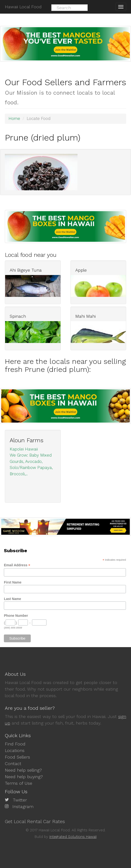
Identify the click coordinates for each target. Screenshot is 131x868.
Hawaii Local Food (23, 7)
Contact (13, 764)
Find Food (15, 744)
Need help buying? (24, 777)
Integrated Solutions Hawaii (73, 837)
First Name (13, 582)
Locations (15, 750)
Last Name (12, 599)
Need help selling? (23, 770)
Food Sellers (17, 757)
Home (14, 118)
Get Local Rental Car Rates (35, 821)
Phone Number (16, 616)
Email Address (17, 565)
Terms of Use (19, 783)
